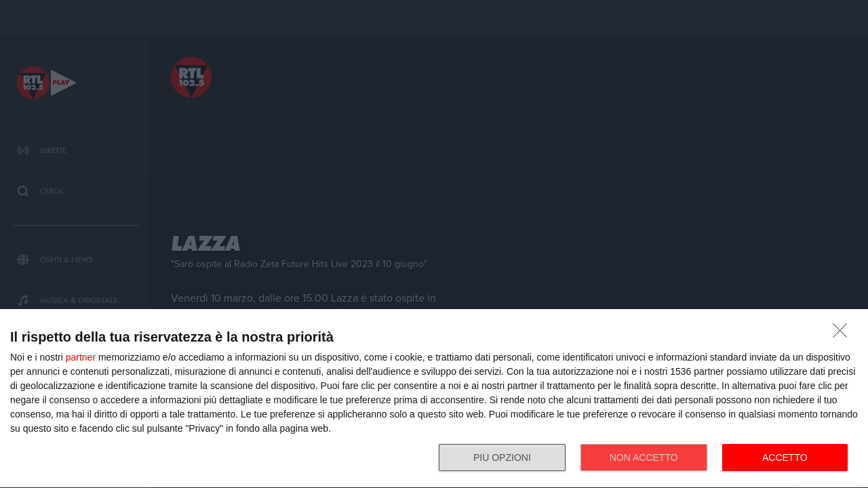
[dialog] (434, 399)
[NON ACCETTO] (844, 334)
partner (81, 357)
